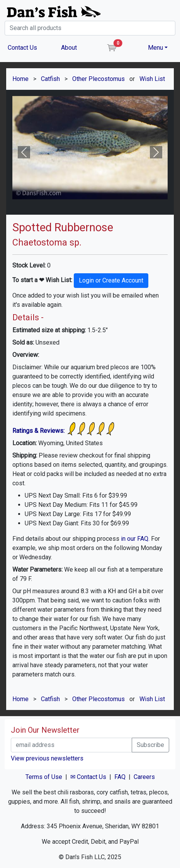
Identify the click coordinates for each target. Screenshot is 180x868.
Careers (144, 777)
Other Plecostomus (98, 79)
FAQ (120, 777)
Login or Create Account (111, 280)
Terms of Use (44, 777)
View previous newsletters (47, 758)
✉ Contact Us (88, 777)
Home (20, 79)
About (69, 48)
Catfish (50, 79)
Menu (155, 48)
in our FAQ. (135, 539)
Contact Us (22, 48)
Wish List (152, 79)
